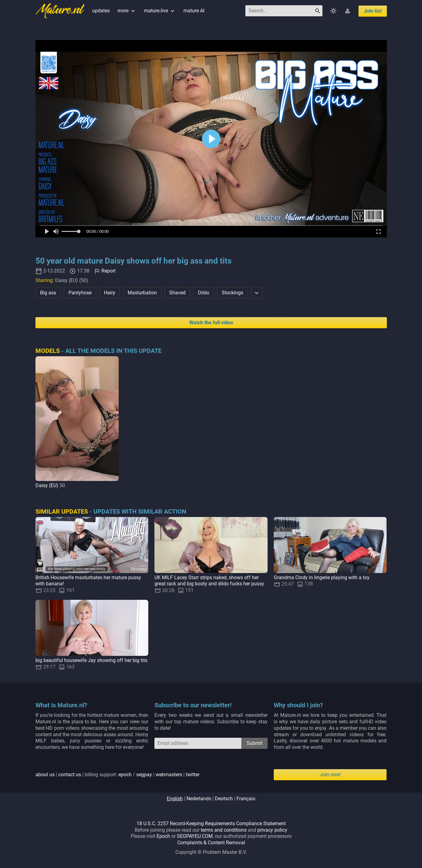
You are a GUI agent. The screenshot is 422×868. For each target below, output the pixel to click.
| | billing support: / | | (117, 775)
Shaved (177, 293)
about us (45, 775)
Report (109, 271)
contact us (70, 775)
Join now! (330, 775)
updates (101, 11)
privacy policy (272, 830)
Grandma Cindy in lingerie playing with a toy (322, 577)
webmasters (169, 775)
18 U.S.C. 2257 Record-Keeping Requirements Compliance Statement (211, 824)
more (127, 11)
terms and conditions (224, 830)
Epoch (163, 836)
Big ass (48, 293)
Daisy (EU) (47, 485)
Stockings (232, 293)
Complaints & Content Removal (211, 843)
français (246, 799)
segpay (144, 775)
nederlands (199, 799)
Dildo (204, 293)
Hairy (110, 293)
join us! (373, 11)
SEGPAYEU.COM (195, 836)
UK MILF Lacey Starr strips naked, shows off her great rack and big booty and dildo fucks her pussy (209, 581)
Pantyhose (80, 293)
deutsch (224, 799)
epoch (125, 775)
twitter (193, 775)
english (175, 799)
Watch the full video (211, 323)
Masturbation (142, 293)
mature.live (160, 11)
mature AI (194, 11)
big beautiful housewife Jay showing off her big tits (91, 660)
